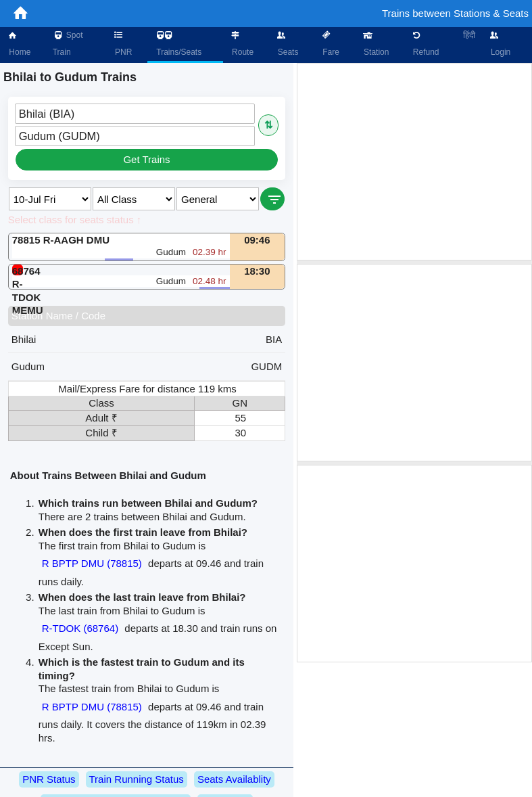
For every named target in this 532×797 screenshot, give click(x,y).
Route (242, 44)
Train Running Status (137, 779)
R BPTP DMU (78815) (92, 563)
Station (376, 44)
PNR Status (49, 779)
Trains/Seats (178, 44)
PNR (123, 44)
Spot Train (68, 44)
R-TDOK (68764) (80, 628)
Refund (425, 44)
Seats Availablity (234, 779)
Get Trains (146, 159)
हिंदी (469, 35)
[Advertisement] (414, 162)
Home (19, 44)
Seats (287, 44)
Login (500, 44)
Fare (330, 44)
